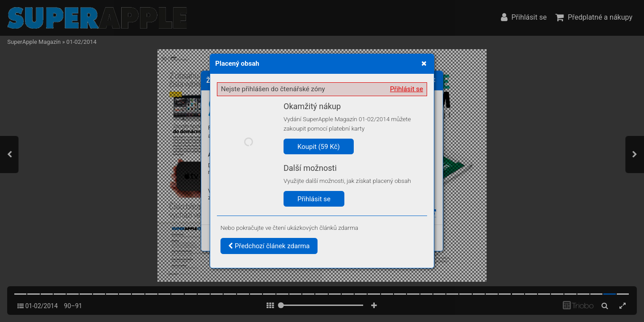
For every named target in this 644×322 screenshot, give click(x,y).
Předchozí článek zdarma (269, 246)
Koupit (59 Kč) (319, 147)
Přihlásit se (407, 89)
